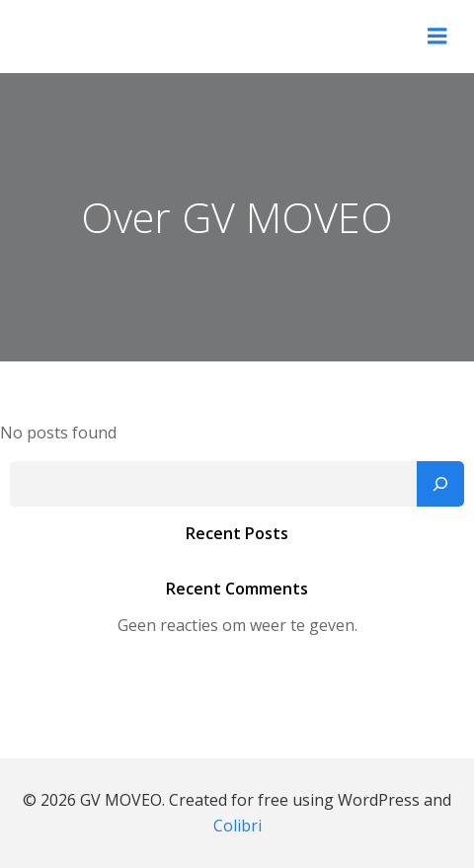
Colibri (237, 826)
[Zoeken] (440, 484)
